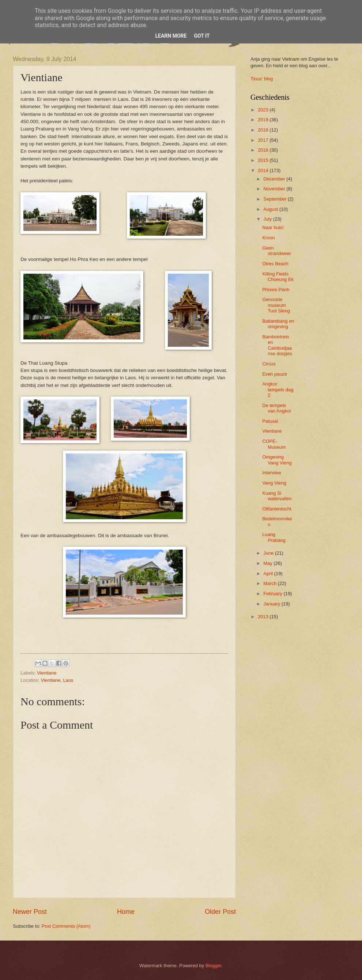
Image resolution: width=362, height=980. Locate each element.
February (273, 594)
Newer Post (30, 912)
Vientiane (47, 673)
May (268, 563)
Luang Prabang (274, 537)
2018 (264, 130)
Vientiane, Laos (57, 680)
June (269, 553)
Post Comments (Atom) (66, 926)
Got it (202, 36)
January (272, 604)
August (271, 209)
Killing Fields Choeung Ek (278, 277)
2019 (264, 120)
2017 (264, 140)
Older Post (220, 912)
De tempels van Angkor (277, 408)
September (276, 199)
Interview (272, 473)
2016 (264, 150)
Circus (269, 364)
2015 (264, 160)
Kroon (268, 238)
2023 (264, 110)
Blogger (214, 966)
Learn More (171, 36)
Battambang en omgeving (278, 324)
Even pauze (275, 374)
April (269, 573)
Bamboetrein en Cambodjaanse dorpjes (277, 345)
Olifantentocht (277, 509)
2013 (264, 617)
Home (126, 912)
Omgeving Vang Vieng (277, 460)
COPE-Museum (274, 444)
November (275, 189)
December (275, 179)
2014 (264, 170)
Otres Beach (275, 264)
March (270, 583)
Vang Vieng (274, 483)
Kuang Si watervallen (277, 496)
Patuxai (270, 421)
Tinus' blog (262, 79)
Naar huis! (273, 227)
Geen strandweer (277, 251)
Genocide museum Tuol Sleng (276, 305)
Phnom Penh (276, 290)
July (268, 219)
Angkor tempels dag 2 (278, 390)
